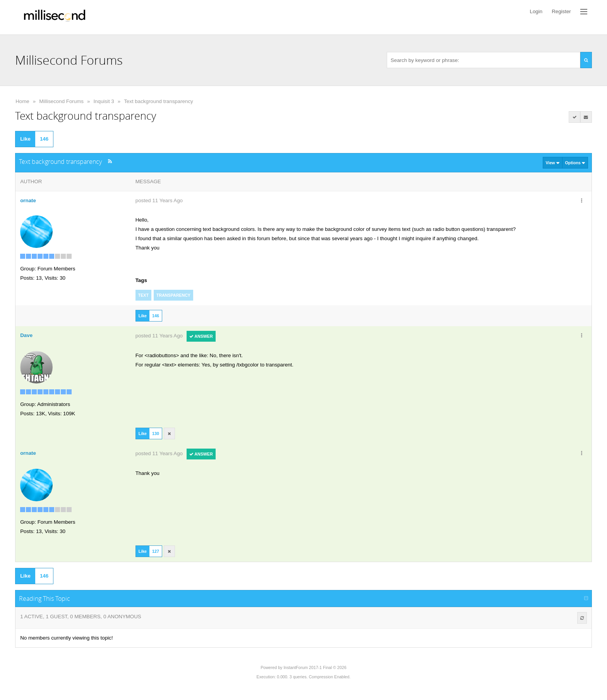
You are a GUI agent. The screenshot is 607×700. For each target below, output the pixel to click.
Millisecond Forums (61, 101)
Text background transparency (159, 101)
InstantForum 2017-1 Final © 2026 (315, 667)
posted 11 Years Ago (159, 200)
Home (22, 101)
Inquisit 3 (104, 101)
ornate (28, 200)
